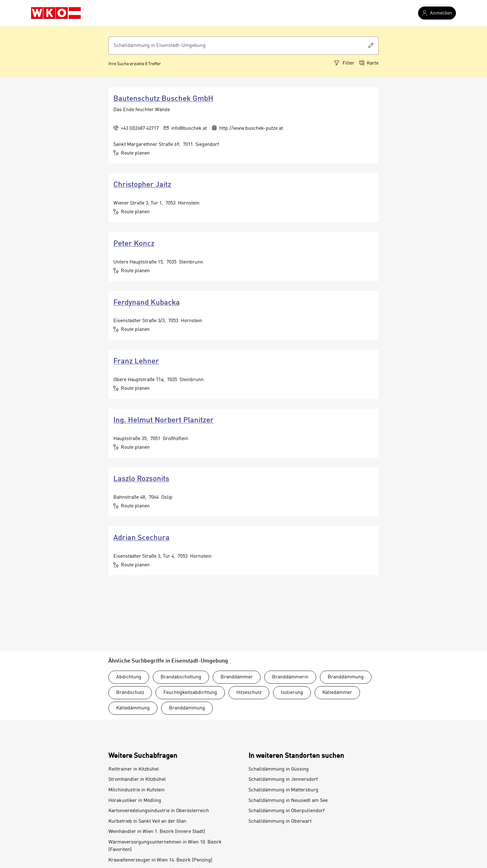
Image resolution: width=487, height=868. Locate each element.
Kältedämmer (337, 693)
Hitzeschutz (249, 693)
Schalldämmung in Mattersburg (283, 790)
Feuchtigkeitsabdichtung (190, 693)
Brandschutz (130, 693)
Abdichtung (129, 677)
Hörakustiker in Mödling (135, 801)
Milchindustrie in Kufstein (137, 790)
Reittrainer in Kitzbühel (134, 769)
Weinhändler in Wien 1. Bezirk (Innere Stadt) (157, 832)
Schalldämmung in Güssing (279, 769)
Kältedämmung (133, 708)
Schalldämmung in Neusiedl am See (288, 801)
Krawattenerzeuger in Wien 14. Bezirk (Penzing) (160, 860)
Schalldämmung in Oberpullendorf (287, 811)
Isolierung (292, 693)
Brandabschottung (181, 677)
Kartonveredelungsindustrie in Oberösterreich (159, 811)
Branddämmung (346, 677)
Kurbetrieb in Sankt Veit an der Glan (147, 821)
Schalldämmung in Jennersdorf (283, 780)
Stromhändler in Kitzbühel (137, 780)
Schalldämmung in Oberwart (280, 821)
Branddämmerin (290, 677)
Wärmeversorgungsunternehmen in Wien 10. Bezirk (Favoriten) (165, 846)
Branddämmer (237, 677)
